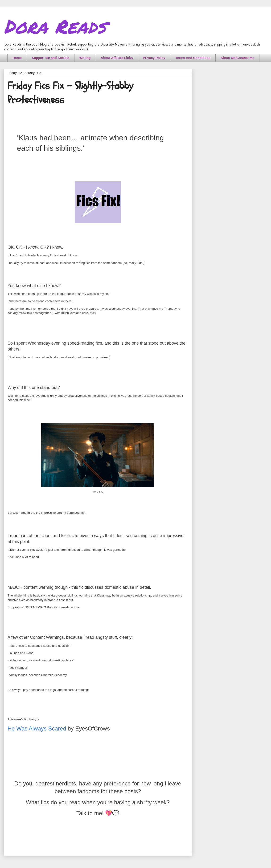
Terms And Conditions (193, 58)
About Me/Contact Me (237, 58)
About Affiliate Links (117, 58)
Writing (85, 58)
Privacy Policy (154, 58)
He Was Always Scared (37, 728)
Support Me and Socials (51, 58)
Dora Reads (55, 26)
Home (17, 58)
